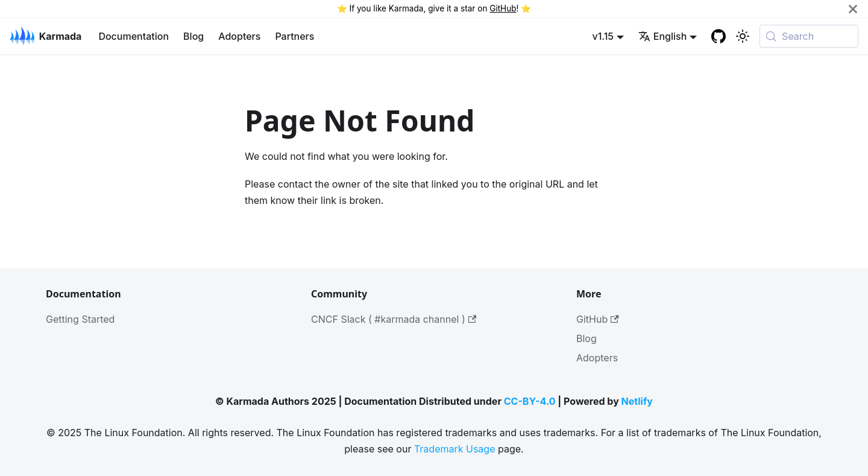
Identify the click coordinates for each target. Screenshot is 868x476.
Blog (193, 36)
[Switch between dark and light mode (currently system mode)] (743, 36)
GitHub (503, 8)
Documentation (134, 36)
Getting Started (80, 319)
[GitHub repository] (719, 36)
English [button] (663, 36)
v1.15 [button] (603, 36)
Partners (294, 36)
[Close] (853, 9)
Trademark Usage (455, 449)
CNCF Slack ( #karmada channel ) (394, 319)
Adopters (239, 36)
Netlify (637, 401)
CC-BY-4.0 (530, 401)
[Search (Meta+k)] (809, 36)
